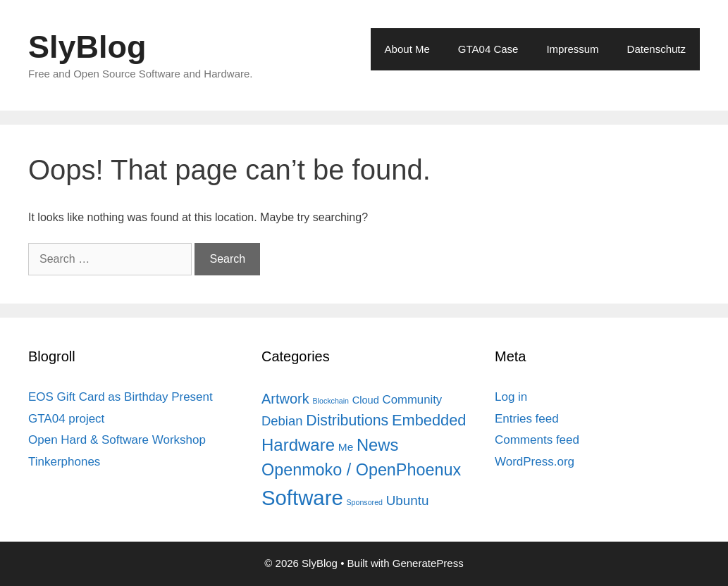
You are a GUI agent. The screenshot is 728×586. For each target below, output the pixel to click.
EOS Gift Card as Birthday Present (121, 397)
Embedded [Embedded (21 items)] (429, 420)
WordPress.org (535, 462)
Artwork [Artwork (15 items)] (285, 399)
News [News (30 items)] (377, 445)
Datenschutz (656, 49)
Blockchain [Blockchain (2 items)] (331, 401)
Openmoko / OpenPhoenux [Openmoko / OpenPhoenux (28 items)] (361, 470)
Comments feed (537, 440)
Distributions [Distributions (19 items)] (347, 420)
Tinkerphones (64, 462)
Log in (511, 397)
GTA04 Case (488, 49)
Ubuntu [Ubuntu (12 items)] (408, 500)
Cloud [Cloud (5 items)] (366, 400)
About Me (407, 49)
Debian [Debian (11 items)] (282, 421)
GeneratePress (428, 563)
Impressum (572, 49)
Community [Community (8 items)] (413, 400)
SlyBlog (87, 47)
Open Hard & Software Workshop (117, 440)
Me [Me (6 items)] (346, 447)
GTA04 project (66, 419)
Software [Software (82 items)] (302, 498)
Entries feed (527, 419)
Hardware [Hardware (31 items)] (298, 445)
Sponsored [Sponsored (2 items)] (364, 502)
